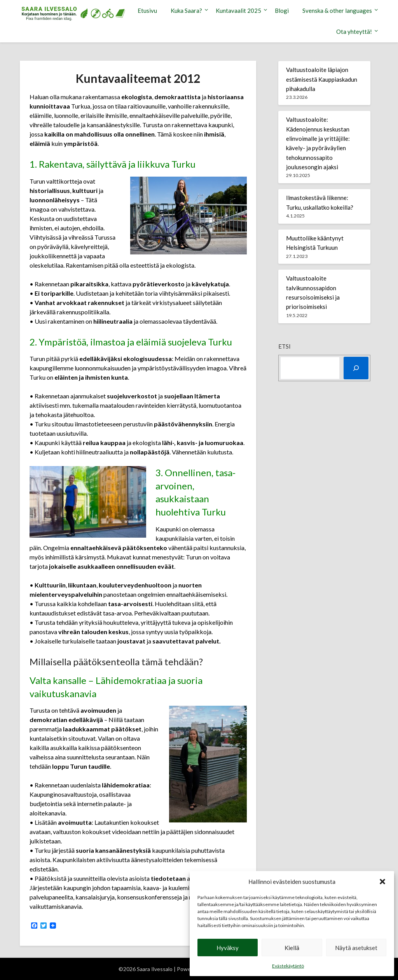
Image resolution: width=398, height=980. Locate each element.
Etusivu (147, 11)
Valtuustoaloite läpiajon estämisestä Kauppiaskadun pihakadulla (322, 79)
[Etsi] (356, 368)
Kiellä (292, 948)
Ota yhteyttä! (354, 32)
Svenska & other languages (337, 11)
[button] (382, 882)
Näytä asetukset (356, 948)
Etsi (285, 346)
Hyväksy (228, 948)
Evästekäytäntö (288, 966)
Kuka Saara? (186, 11)
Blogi (282, 11)
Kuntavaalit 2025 (238, 11)
